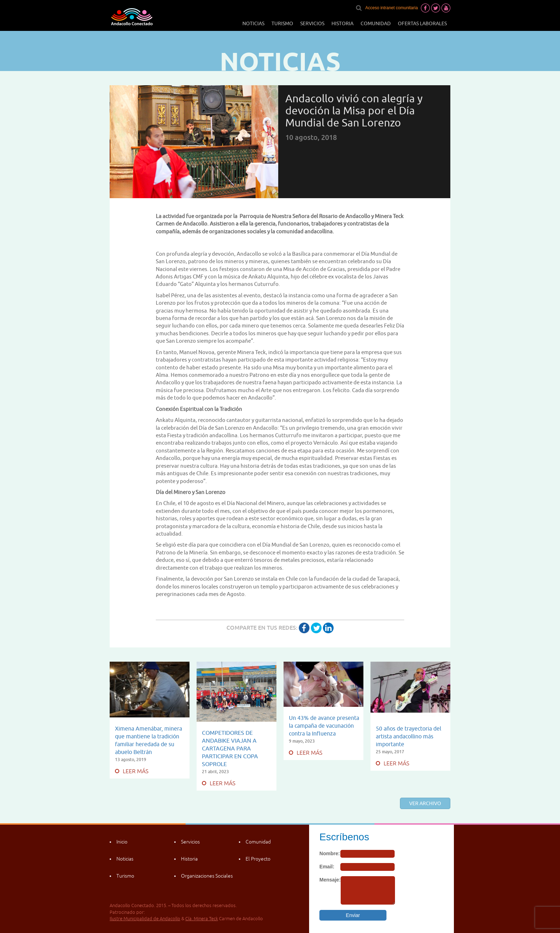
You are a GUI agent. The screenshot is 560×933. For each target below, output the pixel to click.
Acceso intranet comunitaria (391, 8)
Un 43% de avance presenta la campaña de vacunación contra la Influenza (324, 726)
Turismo (282, 23)
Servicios (312, 23)
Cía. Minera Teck (202, 919)
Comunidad (376, 23)
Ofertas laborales (422, 23)
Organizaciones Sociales (207, 876)
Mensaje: (330, 880)
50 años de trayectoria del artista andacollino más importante (408, 736)
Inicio (122, 842)
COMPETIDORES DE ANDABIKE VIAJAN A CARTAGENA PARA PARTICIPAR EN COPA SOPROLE (230, 748)
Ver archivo (425, 803)
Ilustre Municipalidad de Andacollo (145, 919)
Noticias (253, 23)
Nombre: (330, 853)
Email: (327, 867)
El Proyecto (258, 859)
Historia (342, 23)
